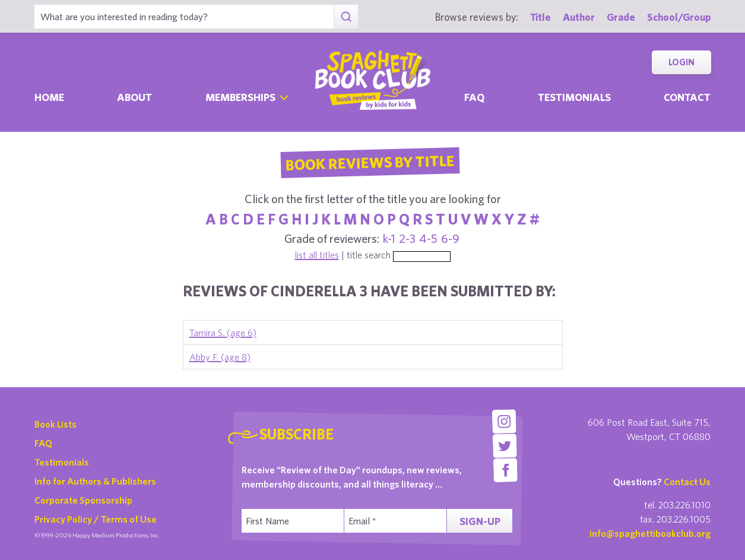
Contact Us (687, 482)
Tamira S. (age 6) (223, 333)
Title (540, 17)
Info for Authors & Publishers (95, 481)
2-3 (407, 238)
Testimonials (574, 97)
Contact (687, 97)
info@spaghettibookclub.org (650, 533)
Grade (621, 17)
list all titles (317, 255)
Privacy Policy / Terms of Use (96, 519)
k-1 (389, 238)
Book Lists (56, 424)
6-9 (450, 238)
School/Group (679, 17)
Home (49, 97)
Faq (474, 97)
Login (681, 62)
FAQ (43, 443)
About (134, 97)
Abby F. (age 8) (220, 357)
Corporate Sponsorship (83, 500)
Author (579, 17)
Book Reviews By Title (370, 162)
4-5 (428, 238)
